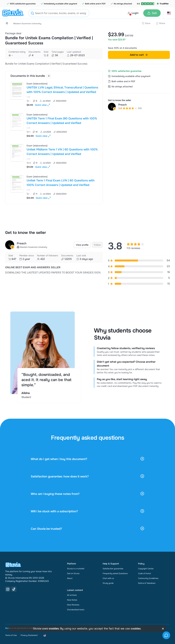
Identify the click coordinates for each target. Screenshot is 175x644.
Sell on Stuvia (73, 573)
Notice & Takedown (147, 583)
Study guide (108, 583)
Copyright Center (146, 569)
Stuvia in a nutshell (76, 569)
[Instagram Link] (8, 589)
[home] (13, 13)
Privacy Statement (29, 635)
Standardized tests (76, 610)
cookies (54, 629)
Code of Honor (145, 573)
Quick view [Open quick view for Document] (42, 105)
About (70, 578)
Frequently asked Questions (115, 573)
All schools (72, 595)
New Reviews (73, 605)
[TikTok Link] (14, 589)
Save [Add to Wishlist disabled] (146, 23)
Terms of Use (11, 635)
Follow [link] (97, 245)
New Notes (72, 600)
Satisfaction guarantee (113, 569)
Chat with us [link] (108, 578)
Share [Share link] (160, 23)
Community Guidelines (148, 578)
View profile (82, 245)
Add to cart (139, 55)
